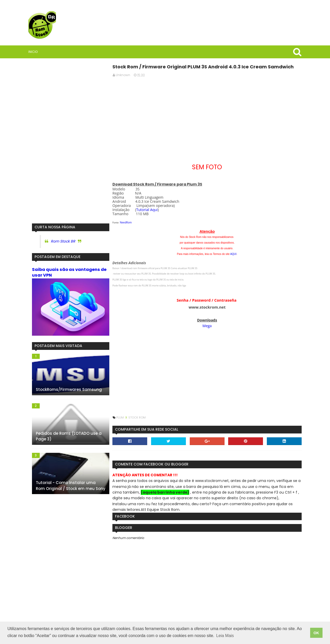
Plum (122, 417)
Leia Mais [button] (225, 636)
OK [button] (316, 633)
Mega (208, 326)
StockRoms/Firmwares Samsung (65, 389)
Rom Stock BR (60, 241)
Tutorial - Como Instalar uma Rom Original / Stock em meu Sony (67, 485)
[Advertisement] (208, 117)
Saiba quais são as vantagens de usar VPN (66, 272)
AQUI (234, 254)
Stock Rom (138, 417)
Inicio (33, 52)
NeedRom (127, 222)
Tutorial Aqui (148, 210)
